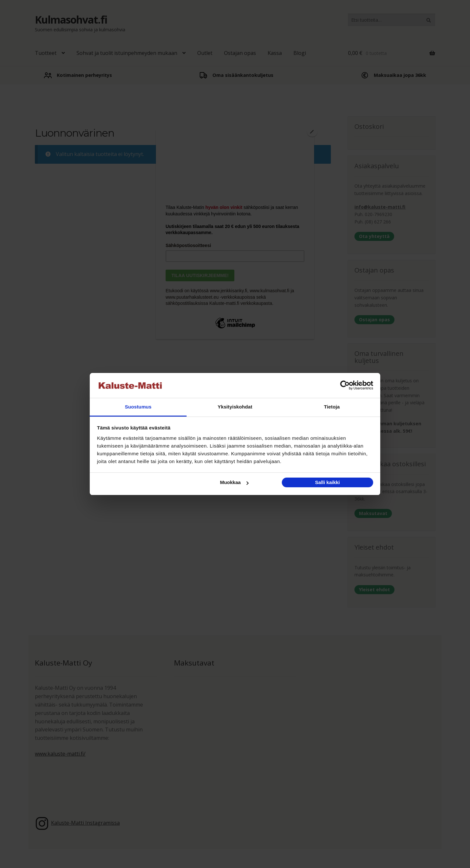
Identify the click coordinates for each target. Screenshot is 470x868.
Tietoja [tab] (332, 407)
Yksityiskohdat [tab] (235, 407)
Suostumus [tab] (138, 407)
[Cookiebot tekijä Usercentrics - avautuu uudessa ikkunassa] (345, 386)
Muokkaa (234, 482)
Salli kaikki (327, 482)
